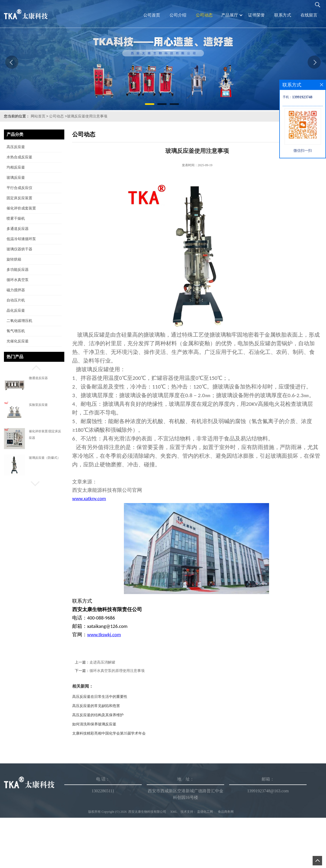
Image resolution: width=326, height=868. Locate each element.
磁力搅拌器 (16, 290)
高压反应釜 (16, 147)
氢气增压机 (16, 331)
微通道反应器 (38, 378)
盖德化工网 (205, 851)
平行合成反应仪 (19, 188)
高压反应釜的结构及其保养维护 (113, 715)
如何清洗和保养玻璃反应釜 (109, 724)
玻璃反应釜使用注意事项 (87, 116)
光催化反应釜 (18, 341)
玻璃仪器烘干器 (19, 249)
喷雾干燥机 (16, 219)
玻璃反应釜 (16, 178)
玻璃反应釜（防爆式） (45, 458)
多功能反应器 (18, 270)
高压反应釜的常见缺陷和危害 (111, 706)
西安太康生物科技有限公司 (147, 851)
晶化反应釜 (16, 311)
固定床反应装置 (19, 198)
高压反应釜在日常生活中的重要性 (115, 697)
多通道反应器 (18, 229)
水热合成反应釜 (19, 157)
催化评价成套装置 (21, 208)
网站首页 (38, 116)
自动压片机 (16, 300)
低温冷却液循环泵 (21, 239)
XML (174, 851)
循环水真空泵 (18, 280)
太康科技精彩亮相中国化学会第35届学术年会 (124, 733)
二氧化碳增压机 (19, 321)
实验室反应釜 (38, 405)
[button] (34, 367)
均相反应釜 (16, 167)
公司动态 (56, 116)
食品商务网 (226, 851)
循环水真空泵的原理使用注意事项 (132, 671)
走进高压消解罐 (118, 662)
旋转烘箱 (14, 259)
